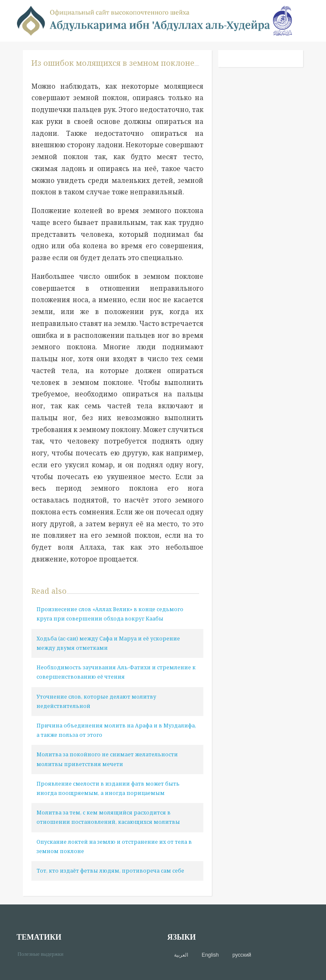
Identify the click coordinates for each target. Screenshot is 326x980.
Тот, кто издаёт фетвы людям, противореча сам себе (110, 871)
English (210, 955)
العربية (181, 955)
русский (242, 955)
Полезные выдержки (44, 953)
